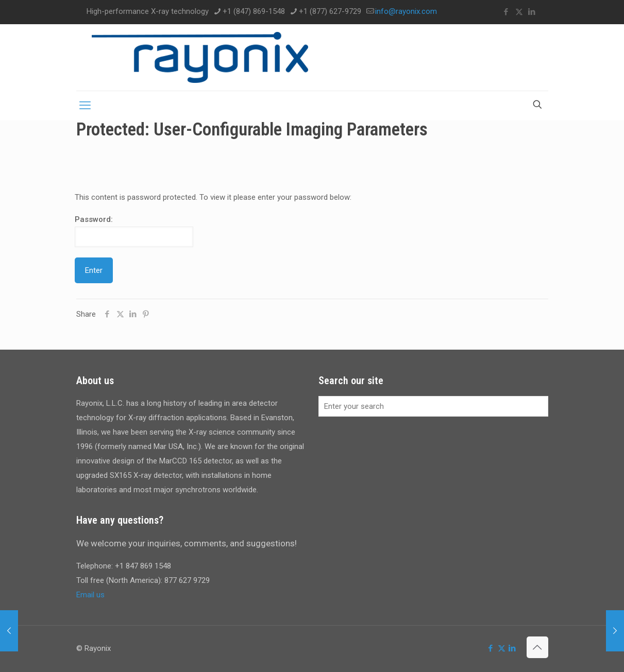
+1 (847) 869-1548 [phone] (254, 11)
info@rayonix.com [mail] (406, 11)
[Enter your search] (433, 406)
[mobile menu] (85, 106)
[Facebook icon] (506, 12)
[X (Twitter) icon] (519, 12)
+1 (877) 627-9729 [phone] (330, 11)
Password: (134, 231)
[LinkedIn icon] (532, 12)
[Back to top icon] (537, 647)
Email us (90, 595)
